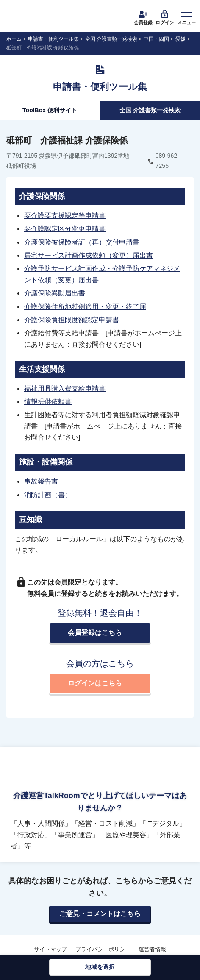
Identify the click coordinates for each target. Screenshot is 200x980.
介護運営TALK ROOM (39, 17)
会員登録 (143, 17)
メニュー (186, 17)
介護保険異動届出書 (55, 293)
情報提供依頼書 (48, 402)
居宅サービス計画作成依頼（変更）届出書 (89, 255)
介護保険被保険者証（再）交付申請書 (82, 242)
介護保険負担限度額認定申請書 (72, 320)
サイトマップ (50, 949)
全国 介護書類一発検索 (150, 110)
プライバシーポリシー (103, 949)
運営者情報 (152, 949)
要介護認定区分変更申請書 (65, 229)
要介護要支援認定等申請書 (65, 216)
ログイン (165, 17)
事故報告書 (41, 481)
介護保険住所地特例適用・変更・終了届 (85, 307)
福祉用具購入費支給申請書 (65, 388)
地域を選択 (100, 967)
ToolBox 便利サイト (50, 110)
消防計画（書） (48, 495)
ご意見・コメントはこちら (100, 914)
